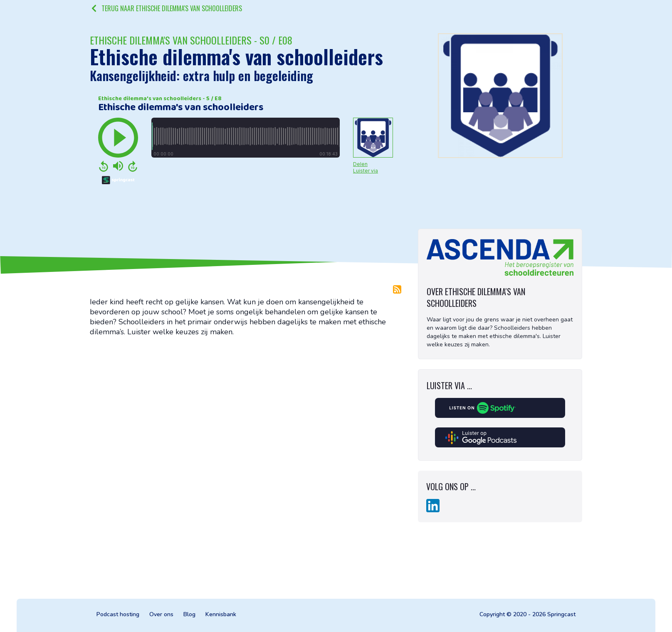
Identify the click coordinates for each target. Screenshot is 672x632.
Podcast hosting (118, 614)
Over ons (161, 614)
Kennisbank (221, 614)
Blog (189, 614)
